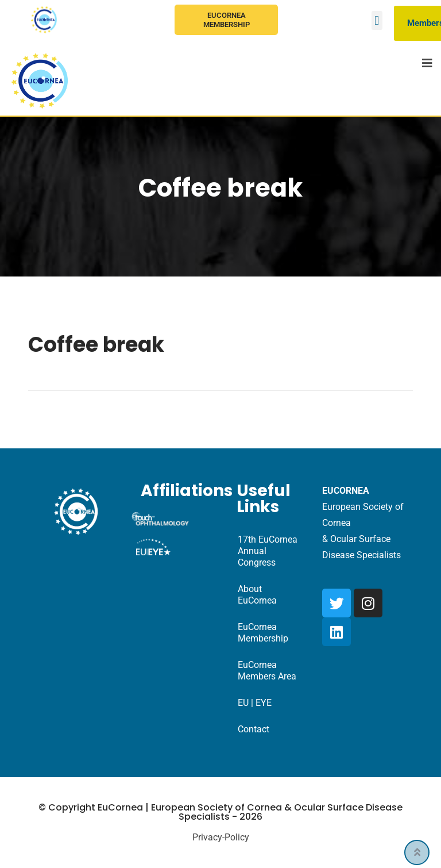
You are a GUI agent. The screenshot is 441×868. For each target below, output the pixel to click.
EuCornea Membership (227, 20)
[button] (377, 20)
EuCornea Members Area (267, 671)
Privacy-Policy (221, 837)
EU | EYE (255, 703)
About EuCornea (257, 595)
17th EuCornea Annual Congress (268, 551)
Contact (254, 729)
